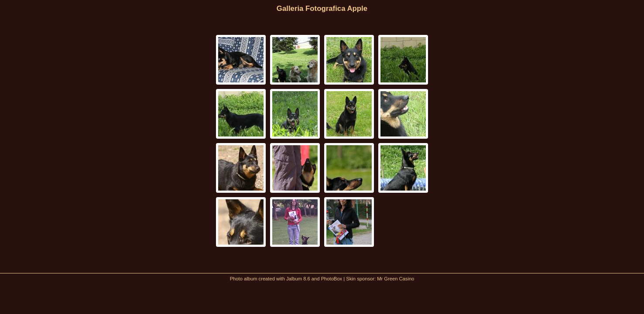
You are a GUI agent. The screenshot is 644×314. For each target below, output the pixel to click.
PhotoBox (332, 279)
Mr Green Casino (396, 279)
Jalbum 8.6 (298, 279)
